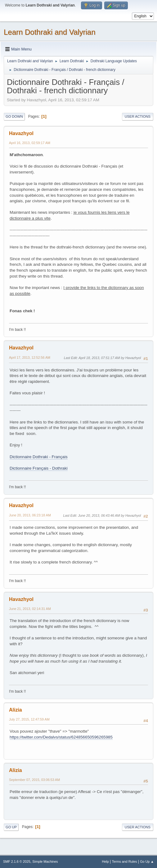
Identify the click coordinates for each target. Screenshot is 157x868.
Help (105, 861)
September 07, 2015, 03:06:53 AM (34, 780)
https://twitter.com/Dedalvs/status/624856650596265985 (61, 737)
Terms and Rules (125, 861)
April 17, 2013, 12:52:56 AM (30, 357)
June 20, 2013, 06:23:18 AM (30, 515)
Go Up (11, 827)
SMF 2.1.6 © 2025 (17, 861)
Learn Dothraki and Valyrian (50, 32)
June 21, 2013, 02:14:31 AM (30, 609)
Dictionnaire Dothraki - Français (39, 457)
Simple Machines (45, 861)
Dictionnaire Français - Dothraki (39, 468)
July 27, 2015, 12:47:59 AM (29, 719)
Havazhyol (21, 133)
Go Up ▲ (147, 861)
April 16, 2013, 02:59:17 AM (30, 143)
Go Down (14, 116)
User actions (138, 116)
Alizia (16, 710)
